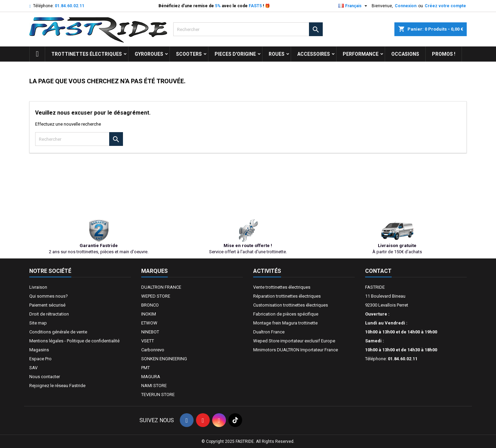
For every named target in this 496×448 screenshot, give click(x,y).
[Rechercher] (248, 29)
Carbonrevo (153, 350)
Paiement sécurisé (47, 305)
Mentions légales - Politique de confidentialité (74, 341)
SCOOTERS (189, 54)
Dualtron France (269, 332)
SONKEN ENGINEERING (164, 359)
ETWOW (149, 323)
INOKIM (149, 314)
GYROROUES (149, 54)
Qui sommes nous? (49, 296)
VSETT (148, 341)
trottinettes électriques (87, 54)
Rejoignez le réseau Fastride (57, 386)
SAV (33, 368)
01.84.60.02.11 (70, 6)
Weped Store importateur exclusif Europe (294, 341)
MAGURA (151, 377)
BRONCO (150, 305)
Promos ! (444, 54)
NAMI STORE (154, 386)
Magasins (39, 350)
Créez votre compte (445, 6)
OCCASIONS (405, 54)
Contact (378, 271)
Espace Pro (40, 359)
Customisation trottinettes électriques (291, 305)
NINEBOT (150, 332)
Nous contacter (45, 377)
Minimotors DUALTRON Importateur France (296, 350)
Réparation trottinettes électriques (287, 296)
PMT (146, 368)
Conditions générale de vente (58, 332)
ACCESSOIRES (314, 54)
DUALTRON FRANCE (161, 287)
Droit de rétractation (49, 314)
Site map (38, 323)
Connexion (406, 6)
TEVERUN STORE (158, 394)
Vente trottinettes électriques (282, 287)
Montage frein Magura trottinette (285, 323)
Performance (361, 54)
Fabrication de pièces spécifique (286, 314)
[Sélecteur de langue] (354, 6)
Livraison (38, 287)
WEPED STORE (156, 296)
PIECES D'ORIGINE (235, 54)
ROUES (277, 54)
